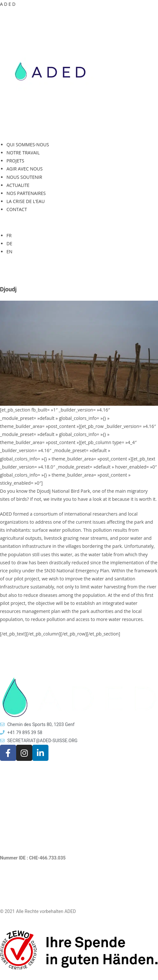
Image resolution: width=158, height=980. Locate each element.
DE (9, 243)
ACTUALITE (18, 185)
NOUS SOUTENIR (24, 177)
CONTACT (17, 209)
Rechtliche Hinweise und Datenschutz (38, 889)
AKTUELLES (12, 787)
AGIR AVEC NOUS (25, 169)
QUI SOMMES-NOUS (28, 145)
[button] (79, 132)
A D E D (8, 4)
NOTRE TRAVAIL (23, 153)
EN (9, 252)
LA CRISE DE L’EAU (26, 201)
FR (9, 235)
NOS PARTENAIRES (26, 193)
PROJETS (15, 161)
